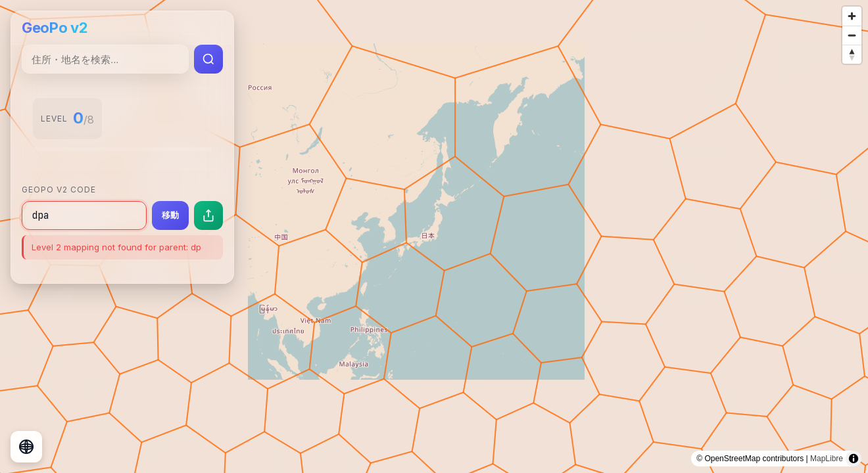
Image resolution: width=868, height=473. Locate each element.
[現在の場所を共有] (208, 215)
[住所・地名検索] (105, 59)
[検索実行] (208, 59)
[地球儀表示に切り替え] (26, 447)
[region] (434, 236)
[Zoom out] (852, 35)
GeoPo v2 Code (59, 190)
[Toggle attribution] (854, 459)
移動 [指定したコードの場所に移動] (170, 215)
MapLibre (827, 459)
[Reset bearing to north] (852, 54)
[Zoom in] (852, 16)
